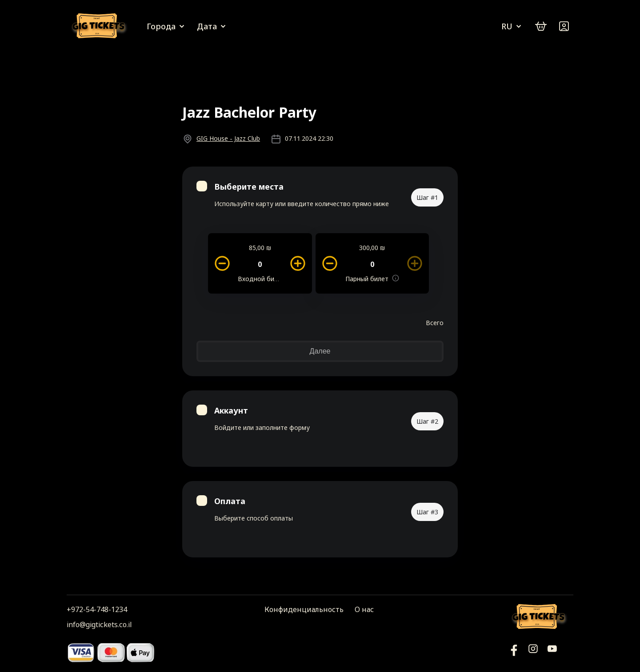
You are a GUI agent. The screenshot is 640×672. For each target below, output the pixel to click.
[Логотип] (100, 26)
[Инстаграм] (533, 652)
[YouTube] (514, 652)
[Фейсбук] (552, 652)
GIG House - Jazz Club (228, 138)
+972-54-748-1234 (97, 609)
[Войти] (564, 26)
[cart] (541, 26)
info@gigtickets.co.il (99, 624)
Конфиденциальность (304, 609)
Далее (320, 351)
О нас (364, 609)
